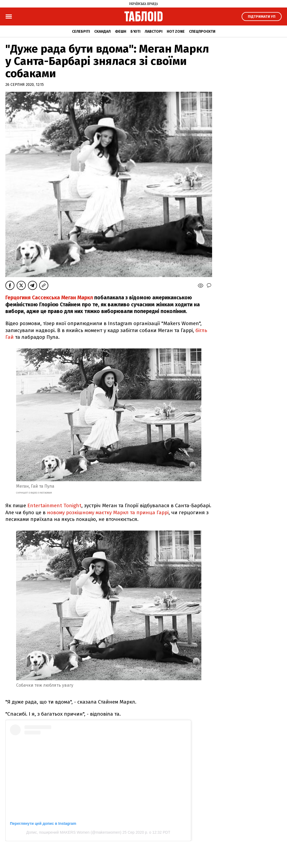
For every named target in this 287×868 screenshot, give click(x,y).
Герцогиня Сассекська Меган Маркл (50, 298)
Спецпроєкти (202, 32)
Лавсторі (154, 32)
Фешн (121, 32)
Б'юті (135, 32)
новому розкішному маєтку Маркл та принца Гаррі (108, 512)
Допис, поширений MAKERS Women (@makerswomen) (74, 832)
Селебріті (81, 32)
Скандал (102, 32)
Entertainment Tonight (54, 505)
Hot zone (176, 32)
